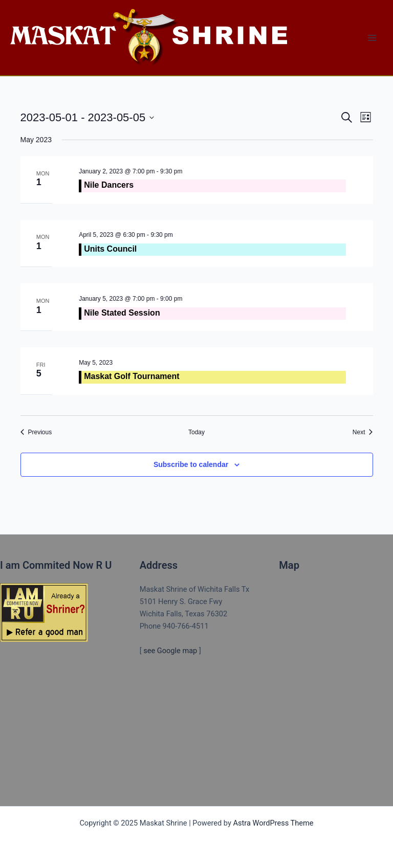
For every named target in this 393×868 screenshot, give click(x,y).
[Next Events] (363, 432)
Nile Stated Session (122, 313)
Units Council (110, 249)
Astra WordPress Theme (273, 823)
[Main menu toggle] (372, 38)
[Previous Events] (36, 432)
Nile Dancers (109, 185)
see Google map (170, 651)
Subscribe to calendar (191, 464)
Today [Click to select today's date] (196, 432)
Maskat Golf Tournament (132, 376)
